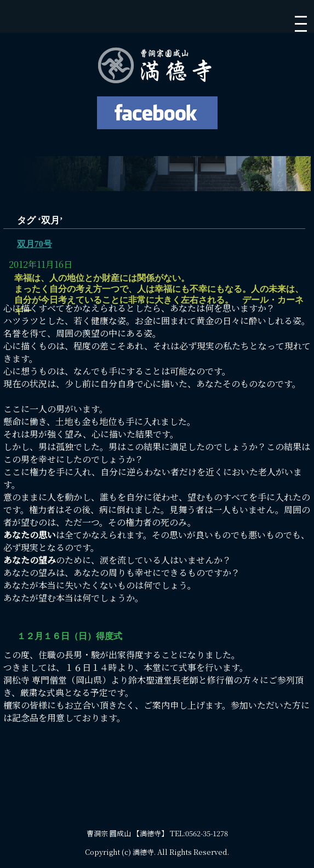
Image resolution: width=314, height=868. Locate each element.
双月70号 (35, 244)
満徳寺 (143, 852)
